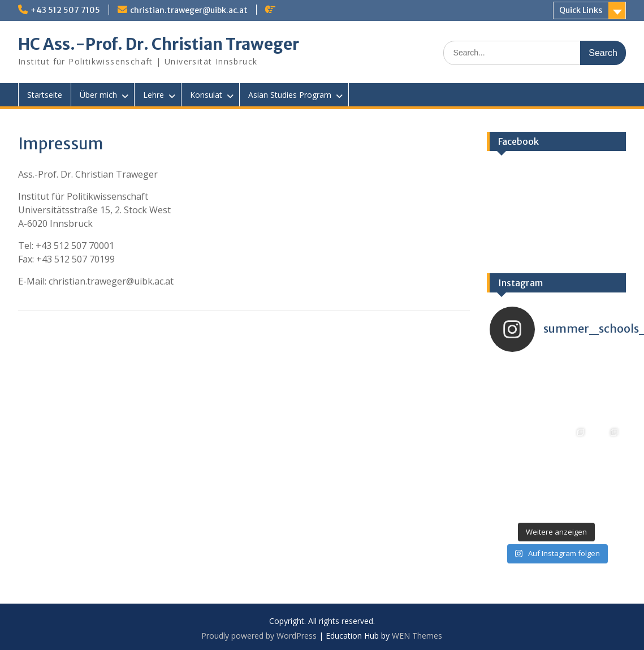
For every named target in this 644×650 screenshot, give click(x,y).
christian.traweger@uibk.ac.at (189, 10)
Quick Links (581, 10)
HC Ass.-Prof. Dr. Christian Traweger (159, 44)
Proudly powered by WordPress (259, 636)
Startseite (45, 95)
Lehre (154, 95)
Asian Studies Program (290, 95)
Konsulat (206, 95)
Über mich (98, 95)
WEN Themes (417, 636)
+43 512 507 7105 (65, 10)
